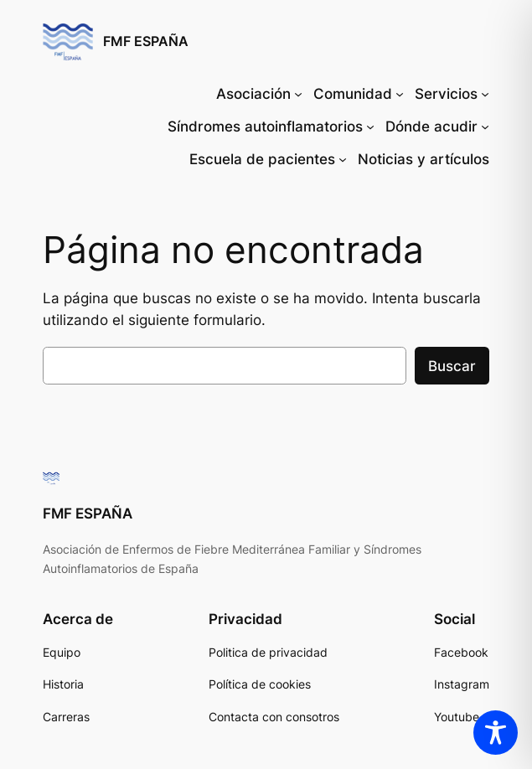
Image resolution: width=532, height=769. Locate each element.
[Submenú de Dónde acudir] (485, 126)
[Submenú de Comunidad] (400, 94)
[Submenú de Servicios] (485, 94)
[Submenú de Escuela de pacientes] (343, 159)
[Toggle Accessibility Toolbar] (496, 733)
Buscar (452, 366)
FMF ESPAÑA (146, 41)
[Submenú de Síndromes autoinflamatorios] (370, 126)
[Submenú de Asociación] (298, 94)
